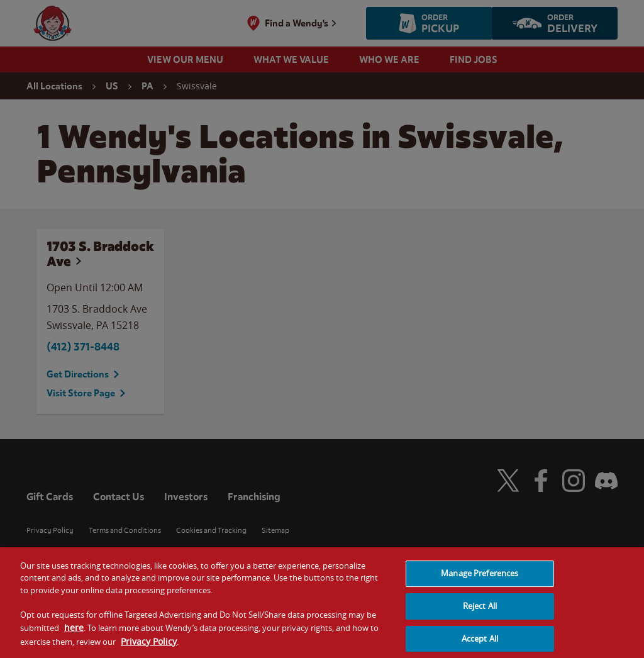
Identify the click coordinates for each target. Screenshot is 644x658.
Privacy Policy (149, 649)
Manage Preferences (480, 581)
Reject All (480, 614)
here (74, 636)
